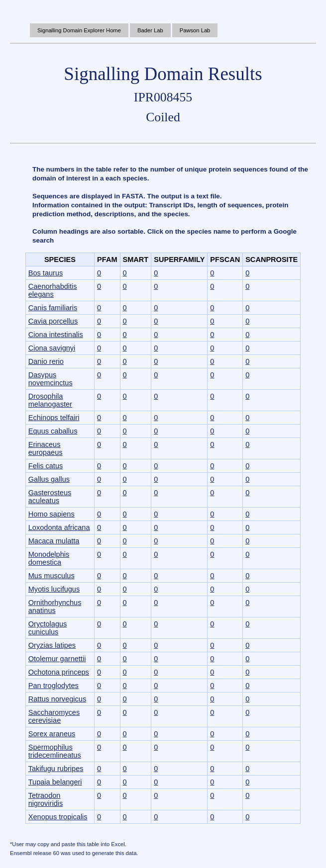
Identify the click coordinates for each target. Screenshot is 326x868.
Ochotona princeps (59, 672)
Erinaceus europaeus (46, 448)
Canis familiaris (53, 308)
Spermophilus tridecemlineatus (55, 751)
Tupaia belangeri (55, 782)
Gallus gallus (49, 479)
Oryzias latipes (52, 645)
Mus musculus (52, 576)
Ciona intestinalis (56, 335)
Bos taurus (46, 273)
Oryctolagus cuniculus (48, 628)
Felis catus (46, 466)
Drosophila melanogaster (50, 400)
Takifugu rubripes (56, 769)
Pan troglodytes (54, 686)
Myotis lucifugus (54, 589)
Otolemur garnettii (57, 659)
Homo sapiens (52, 514)
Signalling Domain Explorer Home (79, 30)
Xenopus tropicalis (58, 817)
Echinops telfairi (54, 418)
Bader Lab (150, 30)
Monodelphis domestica (49, 558)
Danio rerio (46, 361)
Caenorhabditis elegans (53, 290)
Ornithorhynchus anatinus (55, 607)
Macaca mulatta (54, 541)
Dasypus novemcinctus (51, 379)
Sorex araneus (52, 734)
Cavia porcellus (53, 321)
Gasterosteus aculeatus (50, 497)
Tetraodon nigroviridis (46, 799)
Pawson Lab (195, 30)
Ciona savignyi (52, 348)
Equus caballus (53, 431)
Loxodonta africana (59, 527)
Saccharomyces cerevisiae (54, 716)
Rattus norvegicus (57, 699)
